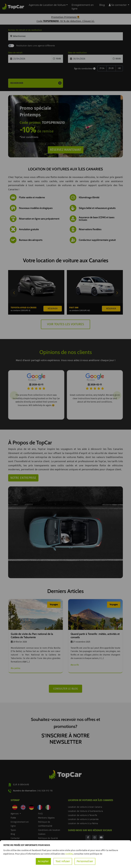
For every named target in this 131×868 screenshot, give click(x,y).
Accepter (43, 861)
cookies (69, 854)
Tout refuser (63, 861)
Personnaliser (85, 861)
